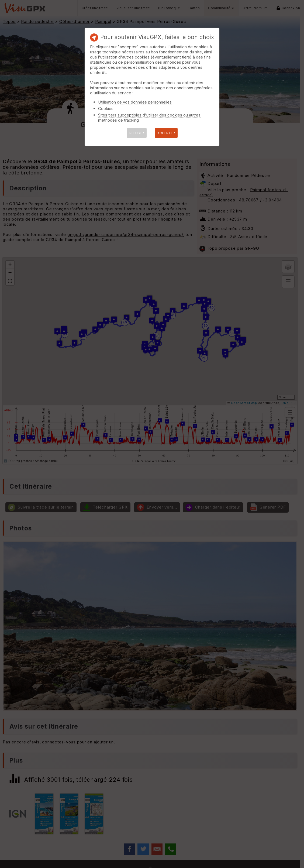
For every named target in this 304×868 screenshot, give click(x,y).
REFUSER (137, 133)
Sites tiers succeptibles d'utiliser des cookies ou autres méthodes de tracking (149, 118)
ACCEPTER (166, 133)
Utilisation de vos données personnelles (135, 102)
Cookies (106, 109)
